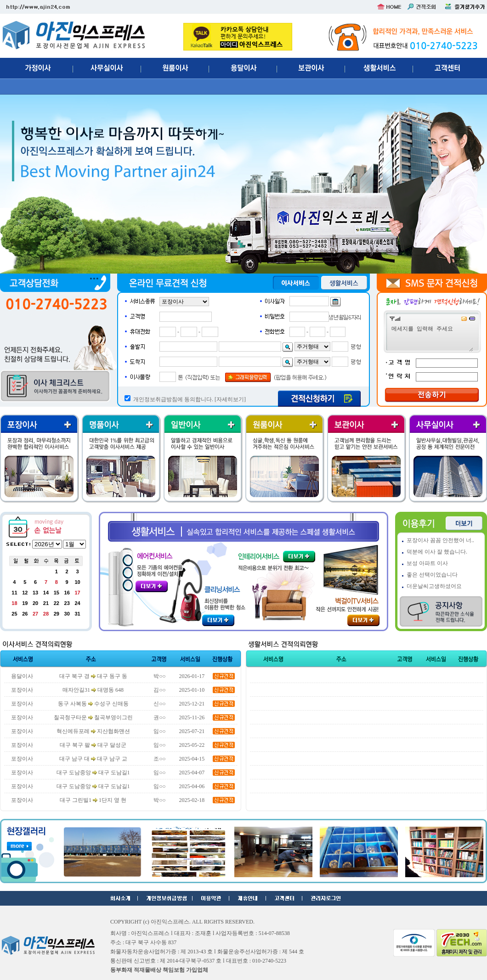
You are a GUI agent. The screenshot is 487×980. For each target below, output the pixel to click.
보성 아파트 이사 (427, 563)
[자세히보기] (230, 399)
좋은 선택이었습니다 (432, 575)
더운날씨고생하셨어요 (434, 586)
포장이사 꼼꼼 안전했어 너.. (440, 540)
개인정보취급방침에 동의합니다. (173, 399)
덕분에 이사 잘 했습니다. (437, 552)
